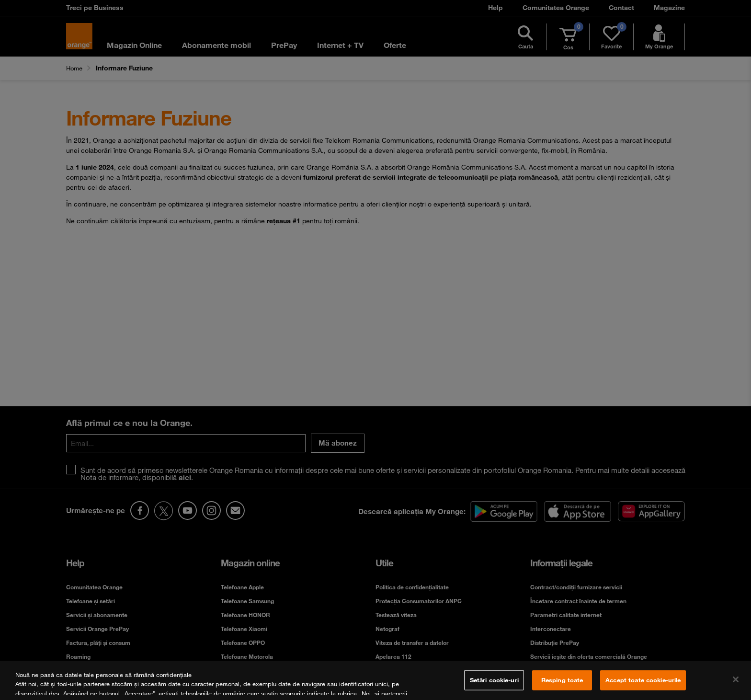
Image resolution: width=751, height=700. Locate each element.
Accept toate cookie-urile (643, 680)
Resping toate (562, 680)
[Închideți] (736, 679)
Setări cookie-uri (494, 680)
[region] (375, 680)
